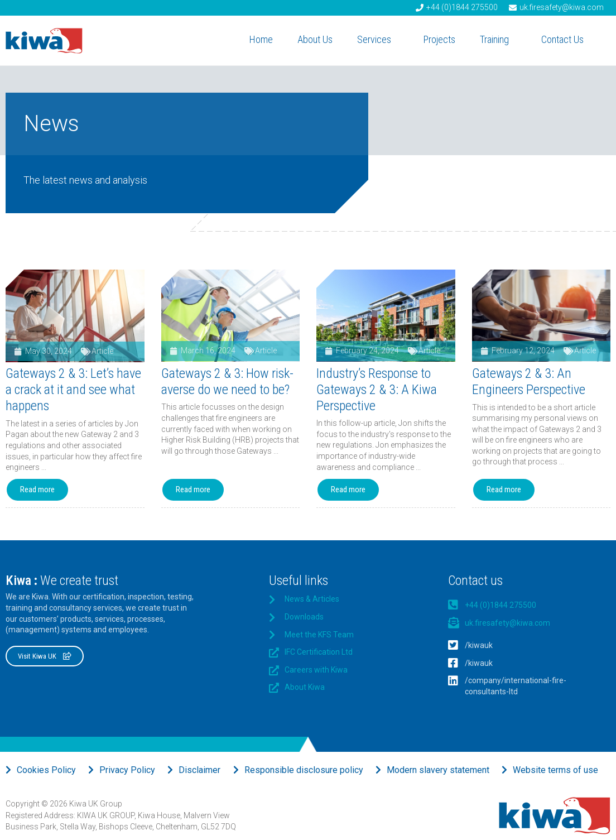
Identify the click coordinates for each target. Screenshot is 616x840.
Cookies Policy (46, 770)
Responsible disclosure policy (304, 770)
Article (102, 351)
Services (378, 39)
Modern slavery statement (438, 770)
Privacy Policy (127, 770)
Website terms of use (555, 770)
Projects (439, 39)
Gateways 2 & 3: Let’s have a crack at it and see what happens (73, 390)
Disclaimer (199, 770)
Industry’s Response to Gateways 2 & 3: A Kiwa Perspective (377, 390)
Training (498, 39)
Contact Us (566, 39)
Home (261, 39)
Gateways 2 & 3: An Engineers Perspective (529, 381)
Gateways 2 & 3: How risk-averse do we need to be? (227, 381)
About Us (315, 39)
